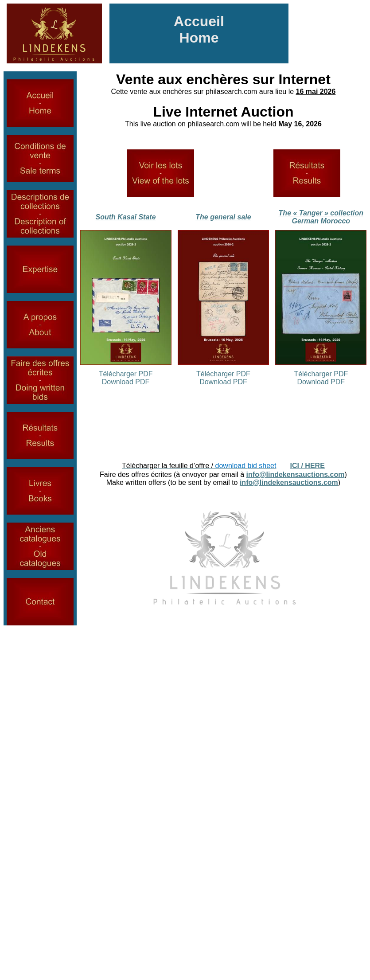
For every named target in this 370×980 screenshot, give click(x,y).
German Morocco (321, 221)
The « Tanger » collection (321, 213)
